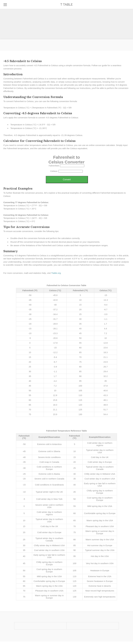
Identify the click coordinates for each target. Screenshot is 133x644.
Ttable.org (56, 273)
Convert (67, 180)
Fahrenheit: (54, 166)
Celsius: (54, 171)
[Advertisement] (66, 20)
